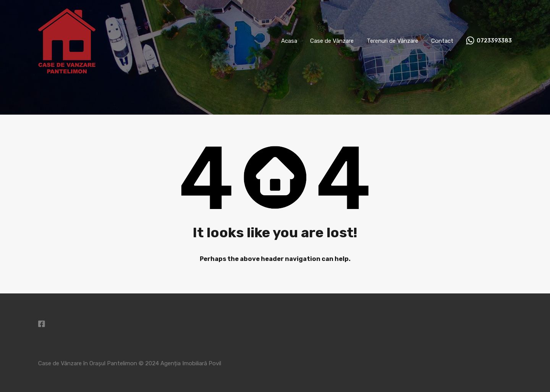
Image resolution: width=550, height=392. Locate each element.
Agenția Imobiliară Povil (191, 363)
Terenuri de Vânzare (392, 41)
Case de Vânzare (332, 41)
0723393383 (494, 41)
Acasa (289, 41)
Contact (442, 41)
